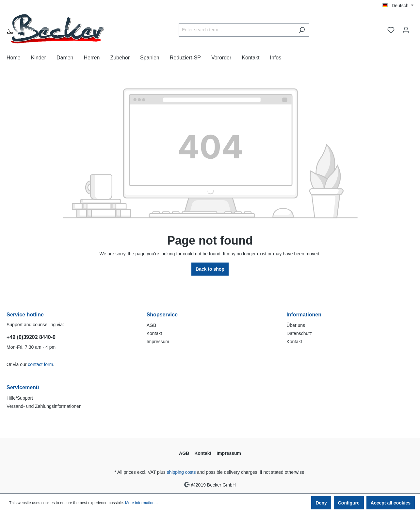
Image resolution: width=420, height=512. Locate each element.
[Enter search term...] (236, 30)
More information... (141, 503)
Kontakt (154, 333)
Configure (349, 503)
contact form (40, 364)
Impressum (158, 342)
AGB (152, 325)
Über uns (296, 325)
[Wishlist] (391, 30)
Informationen (304, 315)
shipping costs (181, 472)
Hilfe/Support (20, 398)
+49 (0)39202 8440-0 (31, 337)
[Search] (302, 30)
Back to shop (210, 269)
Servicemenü (23, 387)
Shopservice (162, 315)
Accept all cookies (391, 503)
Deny (321, 503)
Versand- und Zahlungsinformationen (44, 406)
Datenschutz (299, 333)
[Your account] (406, 30)
